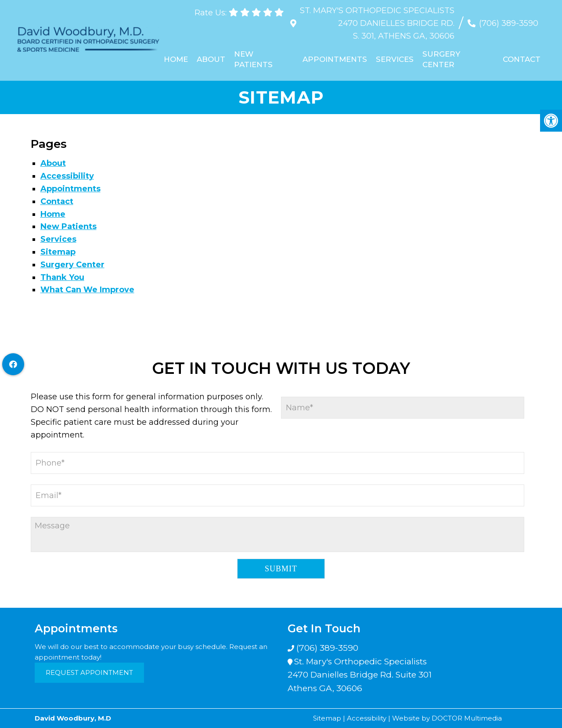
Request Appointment (89, 672)
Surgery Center (441, 59)
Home (176, 59)
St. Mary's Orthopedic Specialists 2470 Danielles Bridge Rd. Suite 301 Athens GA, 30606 (360, 675)
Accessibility (67, 176)
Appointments (335, 59)
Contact (521, 59)
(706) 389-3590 (508, 23)
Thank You (62, 277)
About (211, 59)
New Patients (254, 59)
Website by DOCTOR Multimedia (447, 718)
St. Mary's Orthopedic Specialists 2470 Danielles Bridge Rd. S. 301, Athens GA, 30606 (377, 23)
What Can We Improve (87, 290)
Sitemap (58, 252)
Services (395, 59)
